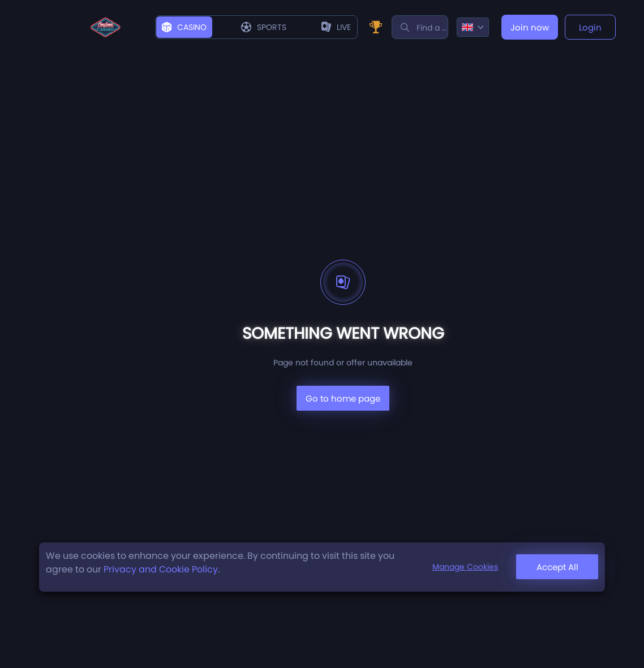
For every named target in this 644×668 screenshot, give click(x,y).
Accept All (557, 567)
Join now (530, 27)
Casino (184, 27)
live (336, 27)
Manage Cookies (465, 567)
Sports (264, 27)
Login (590, 27)
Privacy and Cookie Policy (161, 569)
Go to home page (343, 398)
